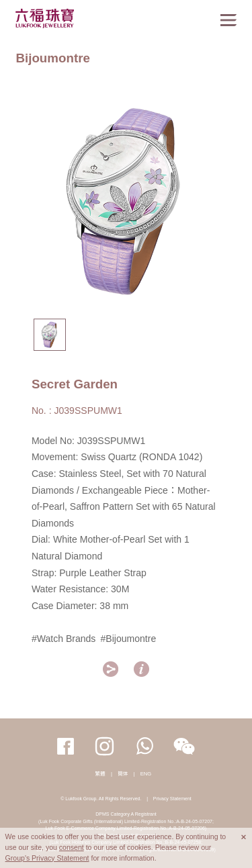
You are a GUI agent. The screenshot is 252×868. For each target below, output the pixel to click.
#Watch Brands (64, 639)
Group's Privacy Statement (47, 858)
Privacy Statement (172, 799)
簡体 (123, 774)
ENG (146, 774)
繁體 (100, 774)
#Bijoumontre (128, 639)
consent (72, 847)
